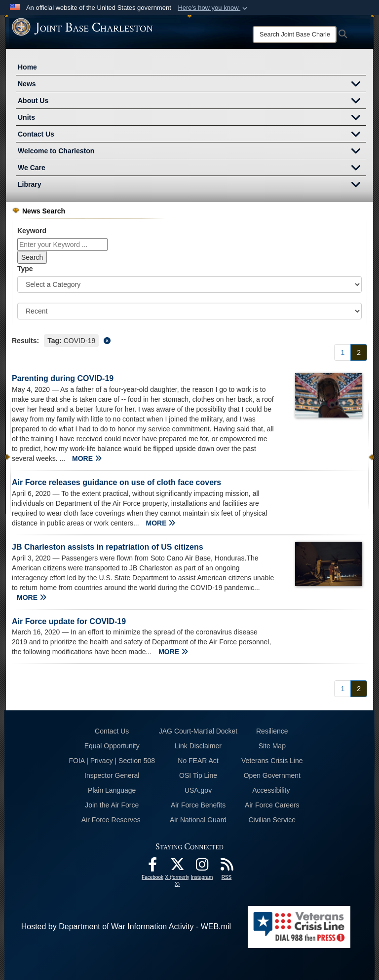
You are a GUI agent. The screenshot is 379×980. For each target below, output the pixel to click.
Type (25, 269)
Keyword (32, 231)
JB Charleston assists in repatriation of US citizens (108, 547)
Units (192, 118)
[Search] (295, 35)
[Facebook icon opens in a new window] (152, 867)
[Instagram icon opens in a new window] (202, 867)
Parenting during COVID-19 (63, 378)
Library (192, 185)
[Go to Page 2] (359, 352)
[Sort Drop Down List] (189, 311)
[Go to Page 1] (342, 352)
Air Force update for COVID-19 (69, 621)
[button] (213, 8)
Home (27, 67)
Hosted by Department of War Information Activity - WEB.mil (126, 927)
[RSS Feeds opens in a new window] (227, 867)
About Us (192, 102)
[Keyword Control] (62, 245)
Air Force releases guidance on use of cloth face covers (116, 482)
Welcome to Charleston (192, 152)
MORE (87, 458)
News (192, 85)
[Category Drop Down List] (189, 284)
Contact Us (192, 135)
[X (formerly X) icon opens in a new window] (177, 867)
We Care (192, 169)
